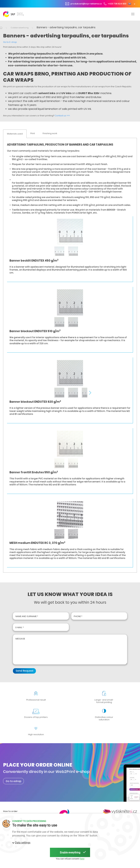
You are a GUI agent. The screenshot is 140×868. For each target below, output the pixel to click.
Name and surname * (27, 616)
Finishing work (50, 133)
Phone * (78, 616)
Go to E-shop (10, 42)
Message (20, 639)
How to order (10, 811)
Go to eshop (13, 781)
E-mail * (20, 627)
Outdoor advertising (20, 28)
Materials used (15, 134)
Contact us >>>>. (62, 116)
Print (33, 133)
